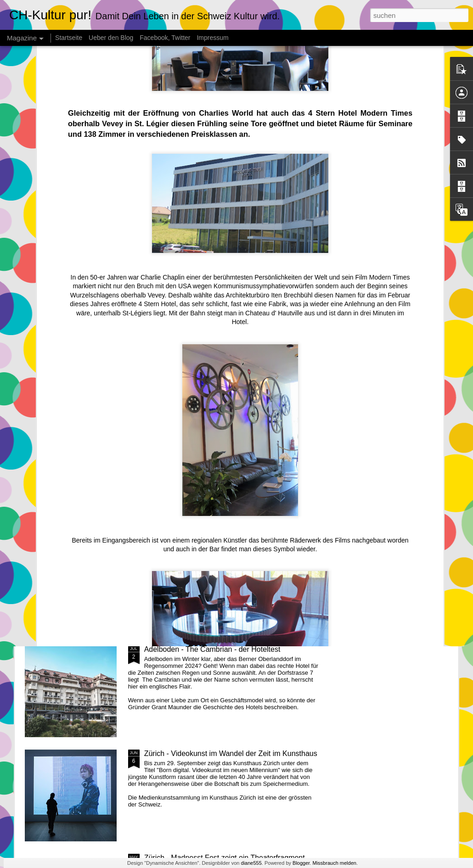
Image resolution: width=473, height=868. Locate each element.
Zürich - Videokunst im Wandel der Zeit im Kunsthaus (231, 753)
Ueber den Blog (111, 38)
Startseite (69, 38)
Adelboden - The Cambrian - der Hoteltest (212, 649)
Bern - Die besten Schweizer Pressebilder (212, 441)
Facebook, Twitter (165, 38)
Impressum (212, 38)
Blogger (301, 863)
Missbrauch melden (335, 863)
